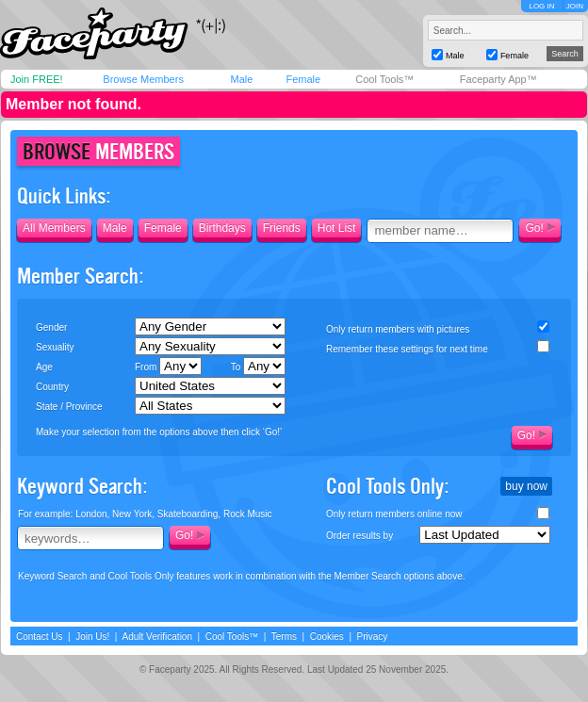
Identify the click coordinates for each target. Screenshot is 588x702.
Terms (284, 637)
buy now (526, 486)
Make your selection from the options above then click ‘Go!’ (159, 432)
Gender (51, 327)
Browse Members (143, 79)
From (168, 366)
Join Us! (92, 637)
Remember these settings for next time (407, 349)
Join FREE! (37, 79)
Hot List (337, 228)
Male (241, 79)
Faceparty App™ (498, 79)
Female (303, 79)
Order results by (359, 536)
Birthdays (222, 228)
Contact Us (39, 637)
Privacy (373, 637)
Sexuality (55, 347)
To (258, 366)
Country (52, 387)
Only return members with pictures (398, 329)
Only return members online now (394, 514)
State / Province (69, 407)
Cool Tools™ (384, 79)
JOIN (575, 6)
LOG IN (541, 6)
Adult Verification (157, 637)
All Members (54, 228)
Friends (282, 228)
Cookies (327, 637)
